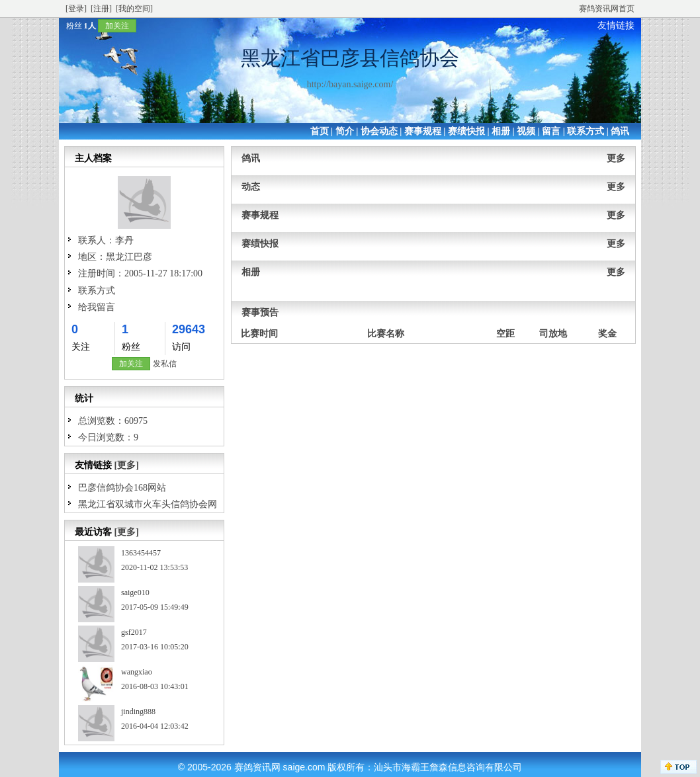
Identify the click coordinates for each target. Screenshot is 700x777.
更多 (616, 158)
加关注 (117, 26)
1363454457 (141, 553)
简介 (345, 131)
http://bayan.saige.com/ (350, 84)
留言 (551, 131)
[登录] (76, 9)
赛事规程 (423, 131)
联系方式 (586, 131)
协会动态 (379, 131)
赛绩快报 (466, 131)
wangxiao (137, 672)
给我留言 (97, 307)
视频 (526, 131)
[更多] (127, 465)
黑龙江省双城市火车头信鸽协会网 (148, 504)
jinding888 (138, 712)
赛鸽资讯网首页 (607, 9)
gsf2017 (134, 632)
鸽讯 (620, 131)
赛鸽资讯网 (257, 767)
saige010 (135, 593)
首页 (320, 131)
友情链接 (616, 25)
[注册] (101, 9)
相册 (501, 131)
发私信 (165, 364)
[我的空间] (134, 9)
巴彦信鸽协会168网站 (122, 488)
